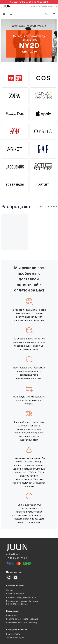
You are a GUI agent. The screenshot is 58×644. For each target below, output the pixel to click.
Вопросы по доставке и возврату (22, 623)
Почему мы (11, 615)
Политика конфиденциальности (21, 598)
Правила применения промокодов (22, 619)
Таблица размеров (15, 638)
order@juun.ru (14, 554)
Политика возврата (15, 594)
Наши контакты (13, 634)
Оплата (10, 590)
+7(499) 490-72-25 (48, 6)
